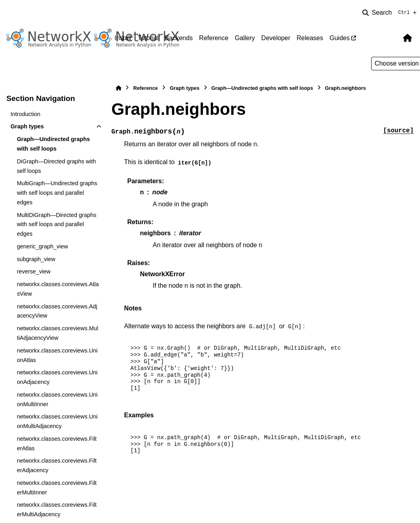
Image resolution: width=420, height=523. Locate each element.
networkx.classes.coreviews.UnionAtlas (57, 355)
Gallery (245, 38)
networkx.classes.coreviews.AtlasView (58, 289)
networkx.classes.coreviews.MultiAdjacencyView (57, 333)
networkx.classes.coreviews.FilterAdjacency (57, 465)
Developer (276, 38)
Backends (179, 38)
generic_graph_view (42, 246)
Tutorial (148, 38)
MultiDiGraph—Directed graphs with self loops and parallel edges (56, 225)
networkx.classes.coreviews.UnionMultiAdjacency (57, 421)
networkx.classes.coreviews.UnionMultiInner (57, 399)
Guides (340, 38)
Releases (310, 38)
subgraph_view (36, 259)
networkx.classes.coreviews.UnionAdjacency (57, 377)
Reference (214, 38)
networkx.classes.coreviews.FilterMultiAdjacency (57, 509)
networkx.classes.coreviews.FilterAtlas (57, 444)
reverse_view (34, 271)
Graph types (27, 126)
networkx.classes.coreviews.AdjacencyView (57, 311)
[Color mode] (391, 38)
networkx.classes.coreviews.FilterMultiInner (57, 488)
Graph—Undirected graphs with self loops (53, 144)
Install (123, 38)
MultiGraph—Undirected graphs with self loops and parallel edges (57, 193)
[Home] (118, 88)
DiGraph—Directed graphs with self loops (56, 166)
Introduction (25, 114)
